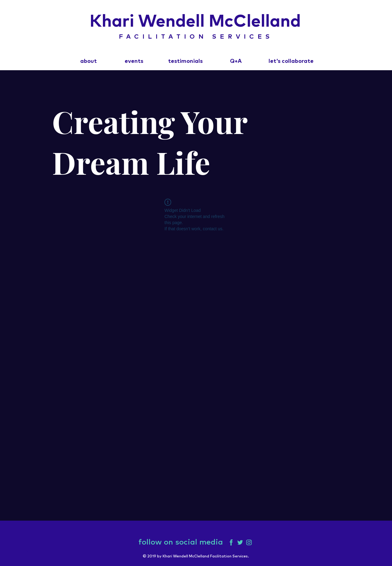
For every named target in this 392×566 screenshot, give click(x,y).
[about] (88, 62)
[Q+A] (236, 62)
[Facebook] (231, 542)
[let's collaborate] (291, 62)
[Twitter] (240, 542)
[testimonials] (185, 62)
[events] (134, 62)
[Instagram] (249, 542)
